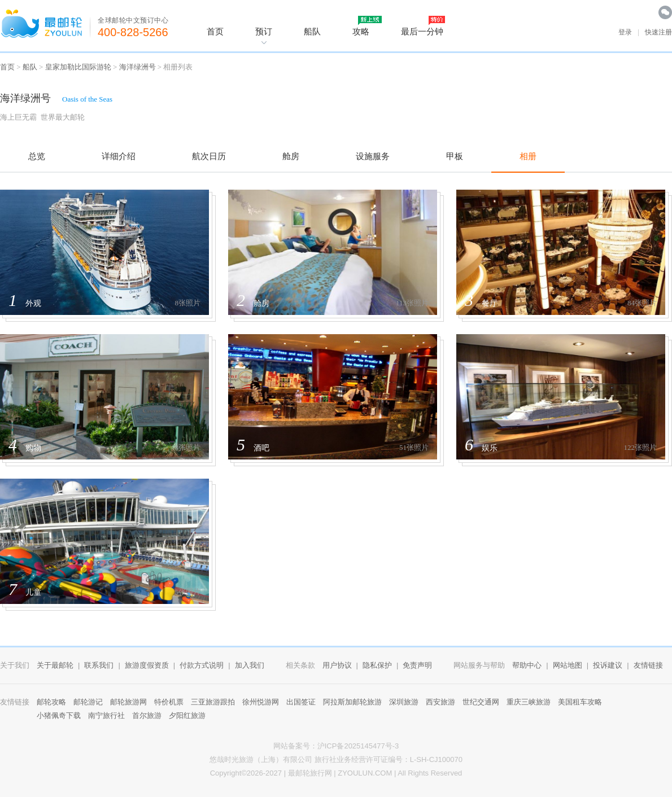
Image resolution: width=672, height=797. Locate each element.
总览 (37, 156)
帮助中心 (527, 665)
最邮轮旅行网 (310, 773)
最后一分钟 (422, 31)
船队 (312, 31)
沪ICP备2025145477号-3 (358, 746)
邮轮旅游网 (128, 702)
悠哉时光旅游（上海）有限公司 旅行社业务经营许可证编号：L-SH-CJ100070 (336, 759)
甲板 (455, 156)
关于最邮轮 (55, 665)
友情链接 (648, 665)
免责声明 (417, 665)
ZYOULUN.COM (365, 773)
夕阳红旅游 (187, 715)
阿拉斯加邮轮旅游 (352, 702)
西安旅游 (440, 702)
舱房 (291, 156)
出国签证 (301, 702)
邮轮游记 (88, 702)
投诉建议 (608, 665)
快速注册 (658, 32)
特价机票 (169, 702)
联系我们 (99, 665)
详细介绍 (119, 156)
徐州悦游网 (261, 702)
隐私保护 (377, 665)
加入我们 (250, 665)
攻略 (361, 31)
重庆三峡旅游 (529, 702)
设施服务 (373, 156)
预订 (264, 31)
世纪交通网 (481, 702)
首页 (215, 31)
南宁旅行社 (106, 715)
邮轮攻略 (51, 702)
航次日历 (209, 156)
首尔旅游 (147, 715)
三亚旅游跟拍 (213, 702)
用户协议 (337, 665)
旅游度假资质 (147, 665)
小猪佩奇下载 (59, 715)
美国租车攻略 (580, 702)
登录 (625, 32)
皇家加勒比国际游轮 (78, 67)
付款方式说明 (202, 665)
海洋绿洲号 (138, 67)
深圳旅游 (404, 702)
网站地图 (568, 665)
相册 (528, 156)
